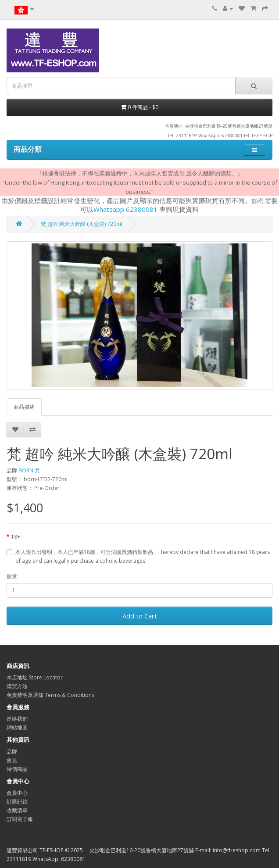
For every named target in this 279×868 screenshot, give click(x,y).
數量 (12, 576)
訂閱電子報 (20, 819)
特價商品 (17, 769)
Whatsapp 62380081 (125, 209)
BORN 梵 (29, 470)
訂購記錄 (17, 802)
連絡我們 (17, 719)
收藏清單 (17, 810)
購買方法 (17, 686)
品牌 (12, 752)
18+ (16, 537)
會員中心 (17, 793)
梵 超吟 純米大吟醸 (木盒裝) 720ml (82, 224)
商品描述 (24, 407)
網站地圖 (17, 727)
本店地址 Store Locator (35, 677)
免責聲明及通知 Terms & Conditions (50, 695)
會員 (12, 760)
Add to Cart (140, 616)
